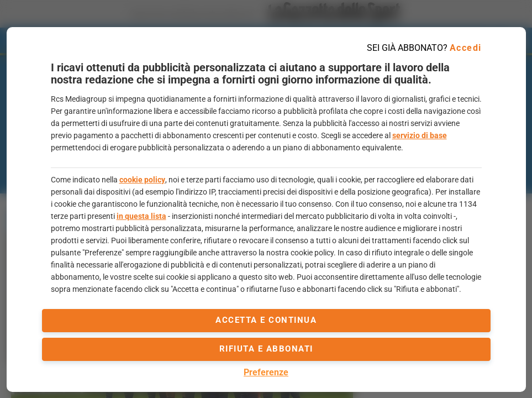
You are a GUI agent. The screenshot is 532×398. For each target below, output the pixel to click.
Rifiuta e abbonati (266, 349)
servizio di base (420, 135)
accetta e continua (266, 320)
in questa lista (141, 216)
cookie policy (142, 180)
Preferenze (266, 372)
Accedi (466, 48)
